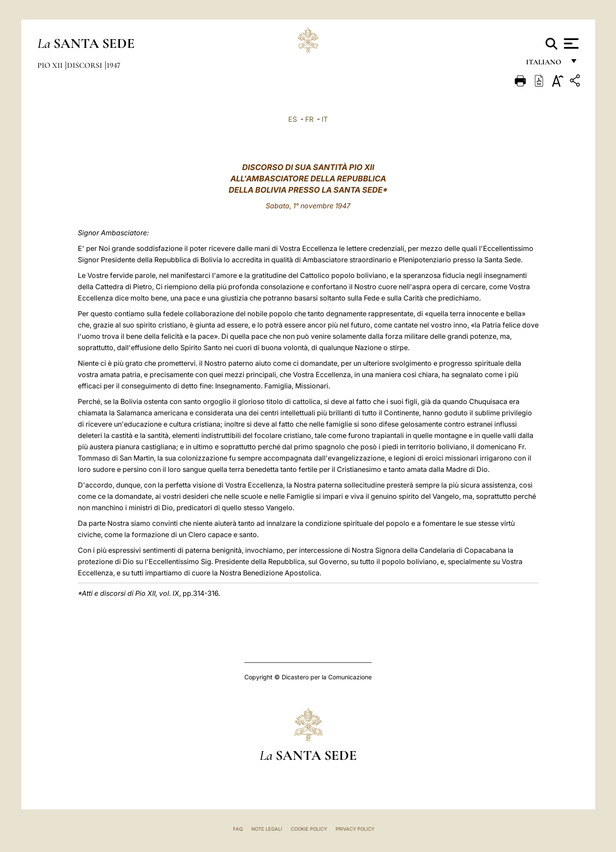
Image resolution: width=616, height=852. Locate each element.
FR (309, 119)
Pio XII (51, 65)
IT (325, 119)
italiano (545, 64)
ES (293, 119)
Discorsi (85, 65)
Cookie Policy (309, 829)
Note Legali (267, 829)
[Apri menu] (570, 43)
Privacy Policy (355, 829)
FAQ (238, 829)
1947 (113, 65)
